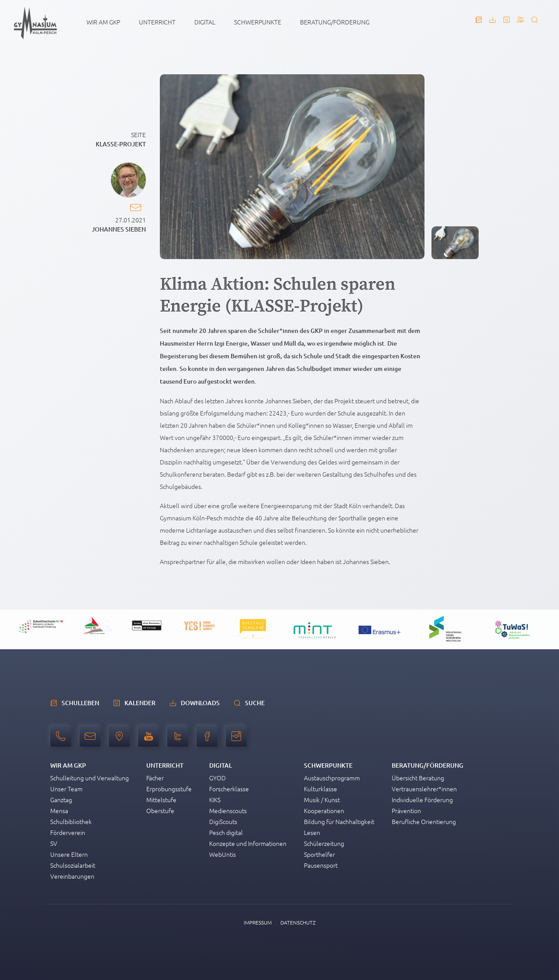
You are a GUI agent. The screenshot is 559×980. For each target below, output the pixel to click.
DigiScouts (223, 821)
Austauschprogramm (332, 778)
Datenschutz (298, 922)
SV (54, 843)
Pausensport (321, 865)
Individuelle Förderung (422, 800)
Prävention (406, 810)
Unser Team (66, 789)
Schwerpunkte (258, 22)
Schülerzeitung (324, 843)
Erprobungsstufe (169, 789)
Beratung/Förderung (335, 22)
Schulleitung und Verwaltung (90, 778)
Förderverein (68, 832)
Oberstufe (160, 810)
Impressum (258, 922)
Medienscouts (228, 810)
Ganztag (61, 800)
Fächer (155, 778)
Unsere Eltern (69, 854)
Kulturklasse (321, 789)
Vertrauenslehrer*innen (424, 789)
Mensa (59, 810)
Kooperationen (324, 810)
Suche (255, 703)
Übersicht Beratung (418, 778)
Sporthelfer (319, 854)
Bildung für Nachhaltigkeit (339, 821)
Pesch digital (226, 832)
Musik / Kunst (322, 800)
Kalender (140, 703)
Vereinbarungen (72, 876)
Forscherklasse (229, 789)
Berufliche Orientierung (424, 821)
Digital (205, 22)
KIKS (215, 800)
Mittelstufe (161, 800)
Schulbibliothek (71, 821)
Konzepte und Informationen (248, 843)
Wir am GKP (103, 22)
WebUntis (223, 854)
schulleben (80, 703)
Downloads (200, 703)
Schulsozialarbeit (73, 865)
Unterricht (157, 22)
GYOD (217, 778)
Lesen (312, 832)
